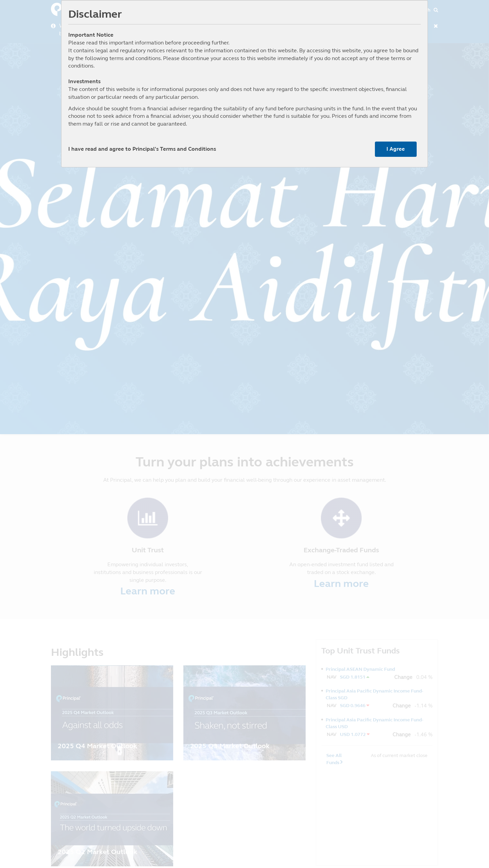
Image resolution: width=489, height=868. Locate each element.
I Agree (396, 149)
